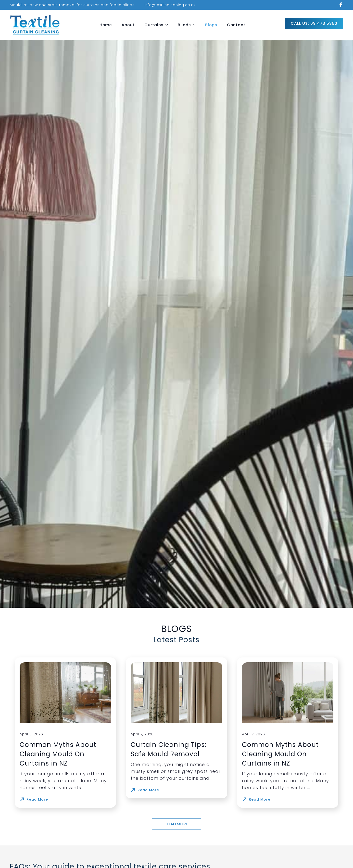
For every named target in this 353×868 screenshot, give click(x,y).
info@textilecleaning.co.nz (170, 5)
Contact (236, 25)
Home (106, 25)
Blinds (184, 25)
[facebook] (341, 5)
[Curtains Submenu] (168, 25)
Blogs (211, 25)
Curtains (154, 25)
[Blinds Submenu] (196, 25)
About (128, 25)
